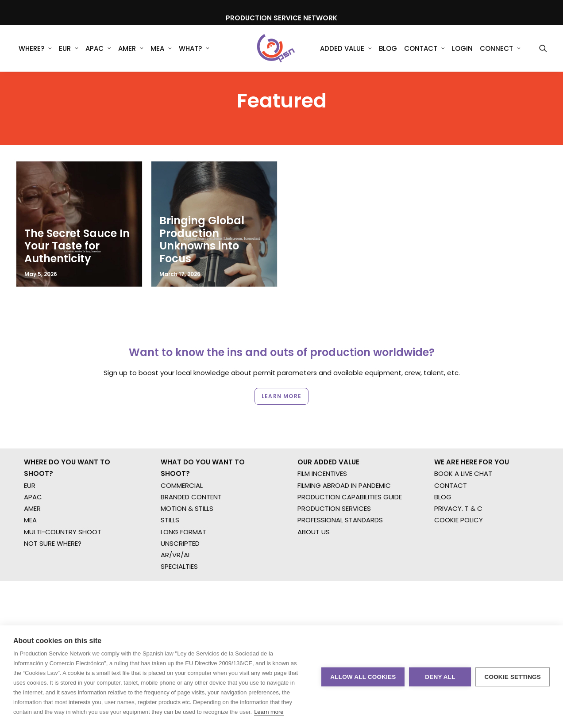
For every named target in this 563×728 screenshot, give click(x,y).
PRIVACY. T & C (458, 493)
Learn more (269, 712)
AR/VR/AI (175, 539)
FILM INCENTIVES (322, 458)
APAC (98, 48)
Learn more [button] (281, 383)
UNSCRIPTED (180, 527)
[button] (543, 48)
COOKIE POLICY (459, 504)
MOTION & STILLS (187, 493)
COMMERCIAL (182, 469)
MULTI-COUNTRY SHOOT (63, 516)
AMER (131, 48)
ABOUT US (314, 516)
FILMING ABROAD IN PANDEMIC (344, 469)
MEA (161, 48)
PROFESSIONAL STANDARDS (340, 504)
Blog (388, 48)
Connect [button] (500, 48)
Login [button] (462, 48)
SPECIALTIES (179, 551)
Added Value (346, 48)
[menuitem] (35, 48)
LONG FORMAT (183, 516)
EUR (69, 48)
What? (194, 48)
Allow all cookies (363, 677)
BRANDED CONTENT (191, 481)
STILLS (170, 504)
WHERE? (35, 48)
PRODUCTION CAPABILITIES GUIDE (350, 481)
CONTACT (451, 469)
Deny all (440, 677)
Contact (424, 48)
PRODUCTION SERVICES (334, 493)
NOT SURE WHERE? (53, 527)
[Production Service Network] (276, 48)
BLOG (443, 481)
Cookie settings (513, 677)
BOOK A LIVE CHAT (463, 458)
